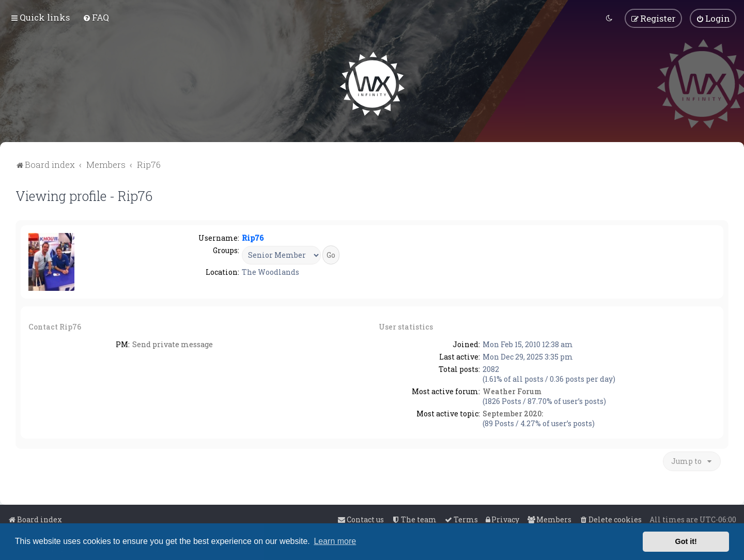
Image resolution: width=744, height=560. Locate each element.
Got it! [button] (686, 541)
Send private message (173, 344)
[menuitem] (96, 17)
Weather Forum (512, 391)
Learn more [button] (335, 541)
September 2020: (513, 413)
